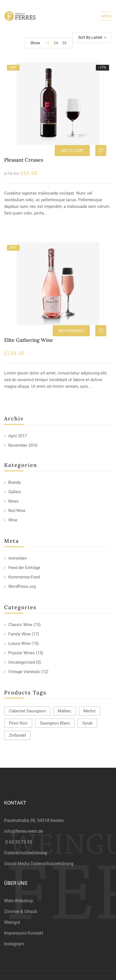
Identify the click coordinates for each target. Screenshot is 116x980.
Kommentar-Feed (24, 577)
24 (56, 43)
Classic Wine (20, 625)
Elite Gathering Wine (29, 340)
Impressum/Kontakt (24, 933)
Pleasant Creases (24, 160)
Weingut (12, 922)
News (14, 501)
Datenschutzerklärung (26, 853)
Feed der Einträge (24, 568)
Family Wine (19, 634)
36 (64, 43)
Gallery (15, 492)
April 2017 (18, 436)
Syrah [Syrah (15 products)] (87, 723)
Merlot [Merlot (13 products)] (89, 711)
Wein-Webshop (19, 901)
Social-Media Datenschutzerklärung (39, 864)
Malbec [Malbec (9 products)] (64, 711)
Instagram (14, 944)
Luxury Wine (19, 643)
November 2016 (23, 445)
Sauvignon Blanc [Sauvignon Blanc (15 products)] (55, 723)
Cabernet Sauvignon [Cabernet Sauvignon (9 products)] (27, 711)
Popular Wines (22, 653)
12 (47, 43)
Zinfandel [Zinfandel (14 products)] (17, 735)
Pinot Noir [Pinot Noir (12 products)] (18, 723)
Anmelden (18, 558)
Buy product (71, 331)
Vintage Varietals (24, 672)
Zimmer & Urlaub (21, 912)
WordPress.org (22, 586)
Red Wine (17, 511)
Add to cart (72, 151)
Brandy (15, 482)
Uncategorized (22, 662)
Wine (13, 520)
